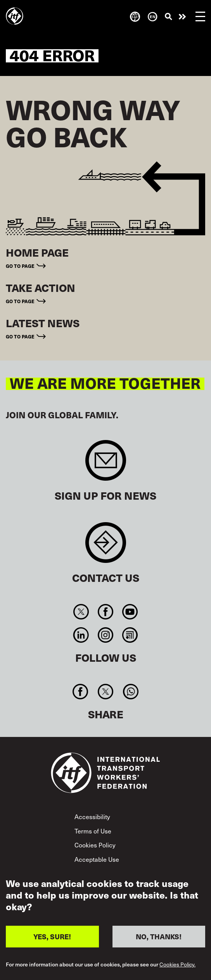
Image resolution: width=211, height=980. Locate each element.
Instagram (105, 635)
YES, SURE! (52, 936)
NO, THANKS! (159, 936)
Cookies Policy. (177, 965)
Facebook (105, 612)
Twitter (81, 612)
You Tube (130, 612)
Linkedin (81, 635)
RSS (130, 635)
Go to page (20, 266)
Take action (182, 17)
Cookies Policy (95, 845)
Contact (106, 546)
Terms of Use (93, 831)
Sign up (106, 464)
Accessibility (92, 816)
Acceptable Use (97, 859)
